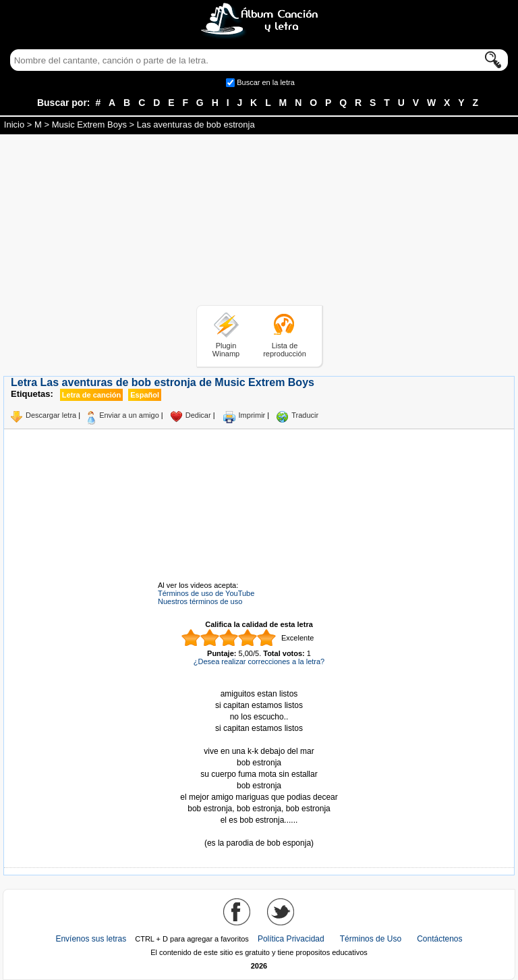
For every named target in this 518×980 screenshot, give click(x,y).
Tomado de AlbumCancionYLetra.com (259, 832)
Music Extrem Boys (89, 125)
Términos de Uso (371, 939)
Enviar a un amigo (129, 415)
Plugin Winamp (226, 350)
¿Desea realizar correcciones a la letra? (259, 661)
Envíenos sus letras (91, 939)
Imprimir (252, 415)
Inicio (14, 125)
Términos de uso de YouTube (206, 593)
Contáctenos (439, 939)
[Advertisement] (259, 222)
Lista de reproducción (285, 350)
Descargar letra (51, 415)
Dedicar (198, 415)
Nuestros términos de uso (200, 601)
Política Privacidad (291, 939)
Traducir (305, 415)
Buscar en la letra (266, 82)
